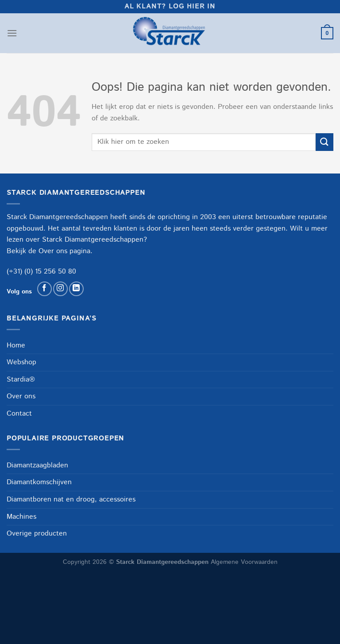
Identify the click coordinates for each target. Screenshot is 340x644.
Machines (21, 517)
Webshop (21, 362)
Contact (19, 414)
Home (16, 345)
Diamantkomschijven (39, 482)
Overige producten (37, 534)
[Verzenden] (325, 142)
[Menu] (12, 33)
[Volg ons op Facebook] (44, 289)
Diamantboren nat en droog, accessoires (71, 499)
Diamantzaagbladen (37, 465)
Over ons (53, 251)
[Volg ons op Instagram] (60, 289)
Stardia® (21, 380)
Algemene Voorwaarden (244, 562)
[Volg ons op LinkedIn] (76, 289)
